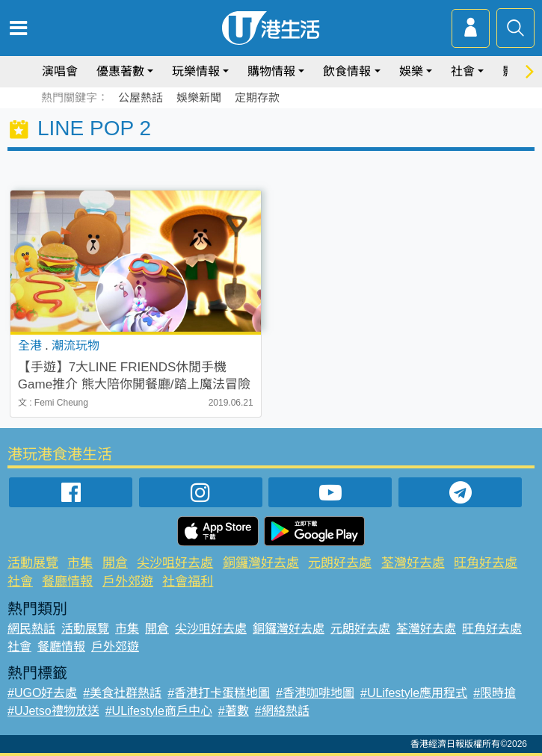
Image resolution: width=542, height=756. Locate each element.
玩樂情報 (196, 71)
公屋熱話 (141, 97)
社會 (463, 71)
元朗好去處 (340, 563)
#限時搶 (495, 693)
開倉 (115, 563)
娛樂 (411, 71)
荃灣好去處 (413, 563)
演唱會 (60, 71)
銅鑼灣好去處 (261, 563)
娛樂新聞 (199, 97)
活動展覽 (33, 563)
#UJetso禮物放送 (53, 711)
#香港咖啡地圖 (315, 693)
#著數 (234, 711)
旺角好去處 (486, 563)
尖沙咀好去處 (175, 563)
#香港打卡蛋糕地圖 (219, 693)
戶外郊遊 (128, 582)
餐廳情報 (67, 582)
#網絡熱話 (282, 711)
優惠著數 (120, 71)
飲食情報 (347, 71)
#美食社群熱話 (122, 693)
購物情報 (271, 71)
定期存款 (257, 97)
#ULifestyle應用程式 (414, 693)
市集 (80, 563)
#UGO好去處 (42, 693)
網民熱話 (31, 629)
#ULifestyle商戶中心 (159, 711)
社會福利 (188, 582)
